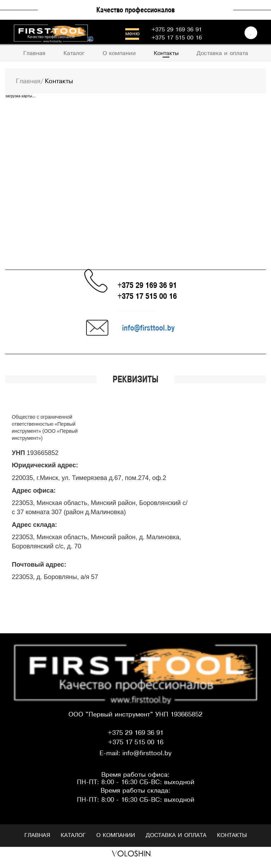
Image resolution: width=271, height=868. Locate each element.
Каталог (73, 835)
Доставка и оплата (176, 835)
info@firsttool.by (148, 328)
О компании (116, 835)
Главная (37, 835)
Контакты (232, 835)
